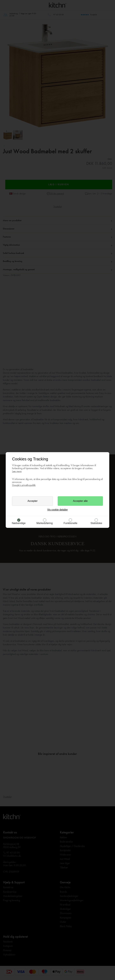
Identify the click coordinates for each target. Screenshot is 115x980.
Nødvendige (19, 523)
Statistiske (96, 523)
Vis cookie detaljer (58, 510)
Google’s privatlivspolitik (24, 485)
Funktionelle (70, 523)
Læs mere (17, 471)
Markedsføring (44, 523)
